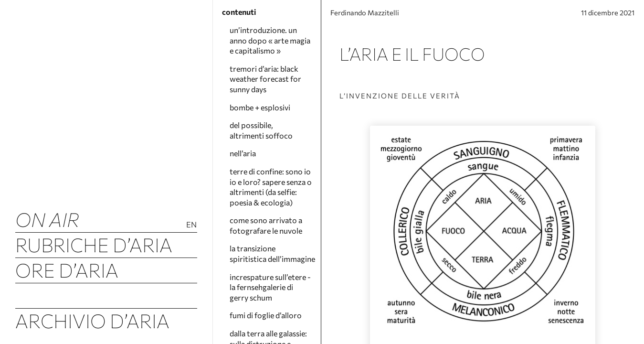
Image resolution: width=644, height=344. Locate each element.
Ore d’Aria (67, 270)
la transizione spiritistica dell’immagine (272, 253)
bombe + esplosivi (260, 107)
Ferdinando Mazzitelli (373, 16)
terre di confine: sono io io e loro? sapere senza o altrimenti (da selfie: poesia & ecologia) (271, 187)
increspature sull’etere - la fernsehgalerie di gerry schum (270, 287)
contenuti (239, 12)
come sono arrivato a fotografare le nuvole (266, 225)
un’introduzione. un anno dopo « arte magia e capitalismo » (270, 40)
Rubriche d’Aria (94, 244)
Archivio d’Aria (92, 320)
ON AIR (47, 219)
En (192, 224)
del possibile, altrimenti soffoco (261, 130)
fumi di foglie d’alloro (266, 315)
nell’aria (243, 153)
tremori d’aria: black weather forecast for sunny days (265, 79)
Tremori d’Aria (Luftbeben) (106, 295)
